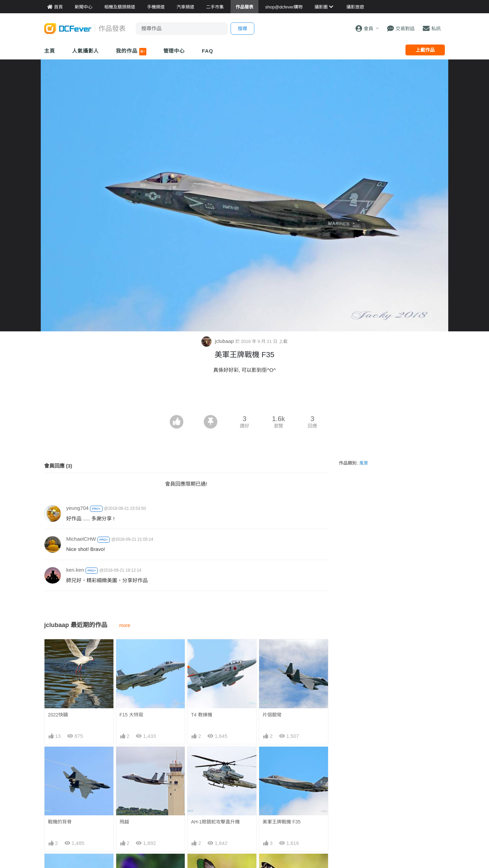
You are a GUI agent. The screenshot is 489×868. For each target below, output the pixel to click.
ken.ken (75, 570)
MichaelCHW (81, 539)
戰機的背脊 (60, 822)
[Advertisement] (244, 396)
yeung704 (77, 508)
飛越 (124, 822)
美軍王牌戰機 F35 (282, 822)
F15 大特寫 (131, 715)
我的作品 (131, 52)
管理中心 (174, 51)
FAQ (207, 51)
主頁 (50, 51)
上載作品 (425, 50)
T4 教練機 (201, 715)
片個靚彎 (272, 715)
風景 (364, 463)
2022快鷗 (58, 715)
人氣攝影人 (86, 51)
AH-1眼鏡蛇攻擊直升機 (215, 822)
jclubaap (218, 341)
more (125, 625)
